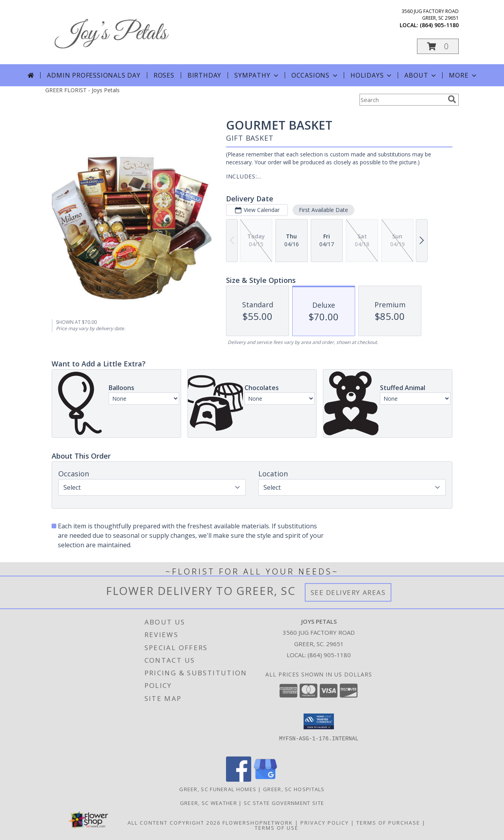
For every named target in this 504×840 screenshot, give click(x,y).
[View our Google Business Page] (265, 780)
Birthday (204, 75)
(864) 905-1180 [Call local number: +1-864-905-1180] (439, 25)
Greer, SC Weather (208, 803)
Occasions (315, 75)
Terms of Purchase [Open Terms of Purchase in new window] (388, 823)
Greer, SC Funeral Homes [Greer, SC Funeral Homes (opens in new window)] (218, 789)
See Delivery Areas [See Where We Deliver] (348, 592)
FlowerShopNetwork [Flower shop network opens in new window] (258, 823)
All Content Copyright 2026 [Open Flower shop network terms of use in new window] (174, 823)
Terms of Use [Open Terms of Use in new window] (277, 828)
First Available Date (323, 210)
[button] (438, 46)
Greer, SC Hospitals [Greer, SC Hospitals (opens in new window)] (294, 789)
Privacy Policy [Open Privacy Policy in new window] (325, 823)
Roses (164, 75)
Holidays (372, 75)
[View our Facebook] (239, 780)
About (421, 75)
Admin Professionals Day (94, 75)
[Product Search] (402, 100)
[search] (452, 99)
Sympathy (257, 75)
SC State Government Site (284, 803)
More (463, 75)
